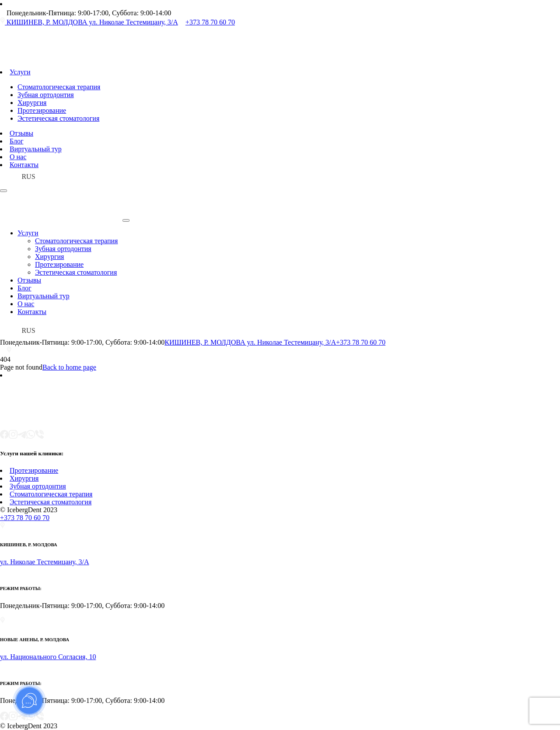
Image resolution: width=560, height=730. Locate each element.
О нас (18, 157)
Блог (17, 141)
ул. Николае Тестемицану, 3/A (45, 562)
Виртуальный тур (36, 149)
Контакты (24, 165)
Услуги (20, 72)
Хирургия (32, 103)
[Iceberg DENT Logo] (87, 64)
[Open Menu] (3, 191)
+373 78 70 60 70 (361, 342)
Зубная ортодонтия (46, 95)
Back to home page (69, 367)
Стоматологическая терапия (59, 87)
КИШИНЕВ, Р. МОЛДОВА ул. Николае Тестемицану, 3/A (250, 342)
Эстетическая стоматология (58, 118)
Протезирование (42, 110)
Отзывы (21, 133)
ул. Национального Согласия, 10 (48, 657)
